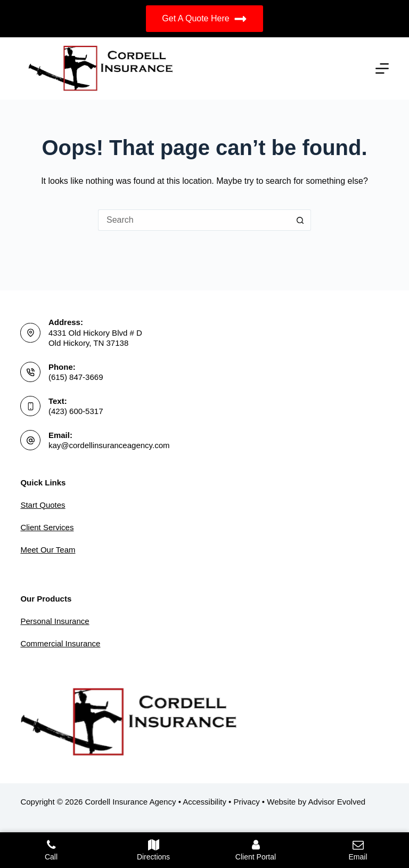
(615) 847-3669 (76, 377)
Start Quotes (43, 505)
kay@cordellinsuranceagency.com (109, 445)
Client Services (47, 527)
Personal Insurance (55, 621)
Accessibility (204, 802)
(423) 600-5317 (76, 411)
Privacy (247, 802)
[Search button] (300, 220)
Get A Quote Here (204, 19)
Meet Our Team (48, 550)
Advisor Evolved (337, 802)
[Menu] (382, 68)
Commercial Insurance (60, 643)
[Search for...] (194, 220)
